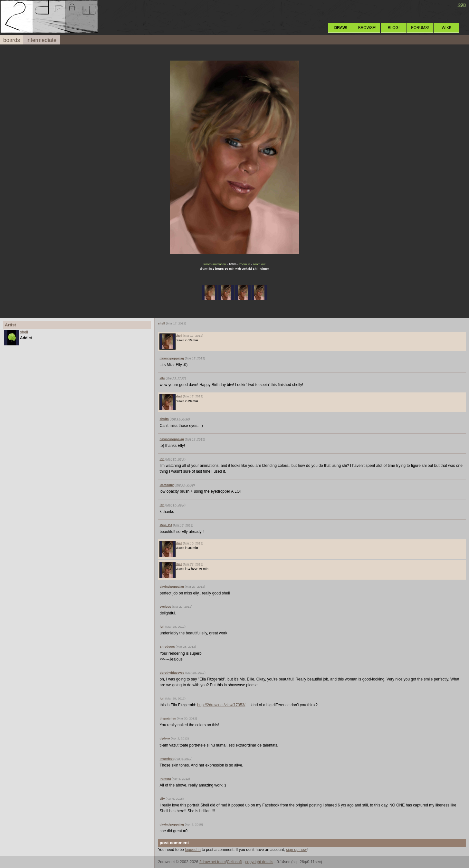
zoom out (259, 264)
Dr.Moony (167, 485)
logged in (193, 850)
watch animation (215, 264)
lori (162, 459)
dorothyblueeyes (172, 673)
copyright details (259, 862)
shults (164, 419)
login (462, 5)
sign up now (296, 850)
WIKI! (446, 28)
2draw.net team (213, 862)
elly (162, 378)
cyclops (165, 607)
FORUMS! (420, 28)
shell (24, 332)
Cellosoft (234, 862)
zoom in (245, 264)
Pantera (165, 779)
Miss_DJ (166, 525)
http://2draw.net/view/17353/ (221, 705)
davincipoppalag (172, 358)
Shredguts (167, 646)
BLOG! (394, 28)
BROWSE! (367, 28)
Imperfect (166, 759)
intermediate (42, 40)
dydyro (165, 738)
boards (12, 40)
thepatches (168, 718)
